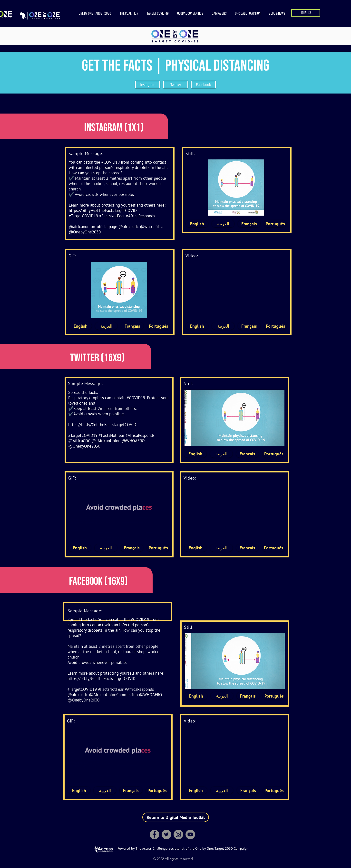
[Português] (275, 224)
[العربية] (223, 224)
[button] (129, 14)
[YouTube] (190, 834)
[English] (197, 224)
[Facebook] (203, 84)
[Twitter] (176, 84)
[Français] (249, 224)
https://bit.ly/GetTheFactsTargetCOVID (103, 210)
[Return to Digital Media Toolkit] (176, 817)
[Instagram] (148, 84)
